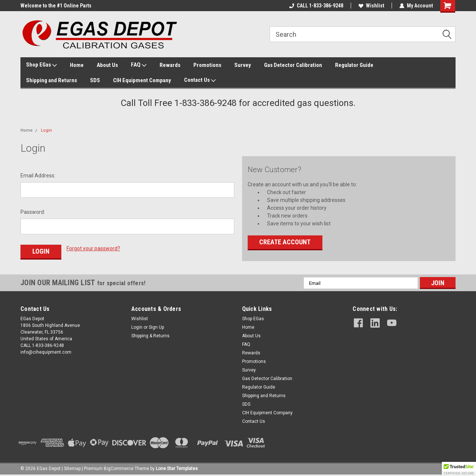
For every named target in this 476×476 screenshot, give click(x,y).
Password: (33, 212)
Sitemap (72, 469)
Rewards (170, 65)
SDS (95, 80)
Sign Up (156, 327)
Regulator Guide (354, 65)
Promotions (207, 65)
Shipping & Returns (150, 336)
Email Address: (38, 176)
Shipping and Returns (52, 80)
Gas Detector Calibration (293, 65)
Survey (243, 65)
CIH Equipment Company (142, 80)
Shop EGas (41, 65)
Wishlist (371, 6)
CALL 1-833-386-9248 (316, 6)
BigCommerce (119, 469)
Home (77, 65)
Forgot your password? (93, 248)
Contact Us (200, 80)
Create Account (285, 242)
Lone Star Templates (177, 469)
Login (46, 130)
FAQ (139, 65)
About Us (107, 65)
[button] (459, 469)
